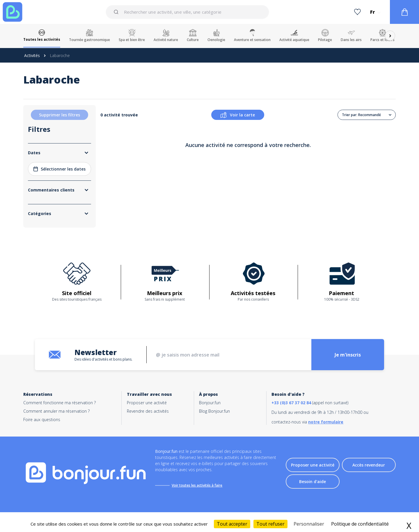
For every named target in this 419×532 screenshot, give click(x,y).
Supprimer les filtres (60, 115)
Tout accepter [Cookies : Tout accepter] (232, 524)
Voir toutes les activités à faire (197, 485)
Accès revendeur (369, 465)
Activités (32, 55)
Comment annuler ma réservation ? (56, 411)
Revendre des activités (148, 411)
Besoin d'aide (313, 482)
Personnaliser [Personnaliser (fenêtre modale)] (309, 524)
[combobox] (187, 12)
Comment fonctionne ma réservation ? (60, 403)
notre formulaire (326, 422)
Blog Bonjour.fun (214, 411)
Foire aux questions (42, 420)
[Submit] (117, 12)
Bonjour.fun (210, 403)
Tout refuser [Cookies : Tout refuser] (270, 524)
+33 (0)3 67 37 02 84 (291, 403)
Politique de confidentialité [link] (360, 524)
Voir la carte (238, 115)
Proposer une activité (147, 403)
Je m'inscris (348, 355)
